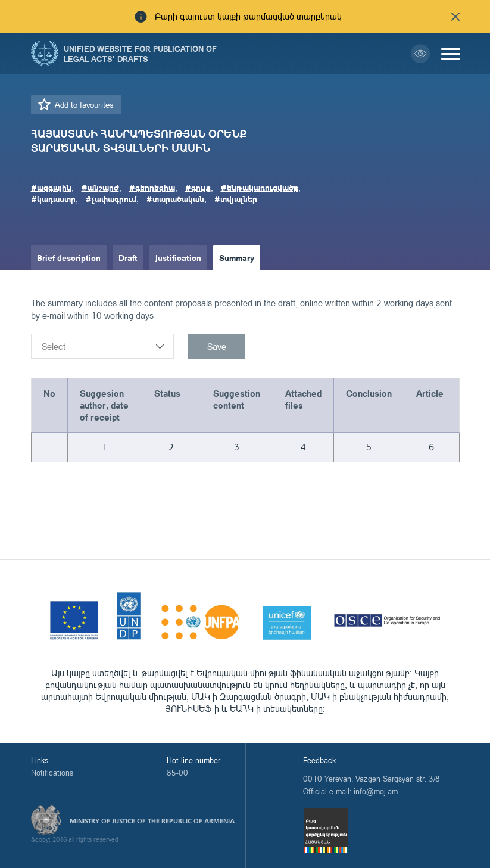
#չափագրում (111, 198)
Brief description (69, 257)
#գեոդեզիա (152, 187)
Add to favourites (84, 105)
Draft (128, 257)
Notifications (52, 773)
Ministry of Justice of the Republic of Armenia (152, 821)
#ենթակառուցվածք (260, 187)
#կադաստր (53, 198)
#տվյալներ (236, 198)
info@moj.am (376, 791)
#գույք (198, 187)
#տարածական (175, 198)
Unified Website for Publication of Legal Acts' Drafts (140, 54)
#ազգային (51, 187)
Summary (237, 257)
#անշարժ (100, 187)
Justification (178, 257)
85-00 (177, 773)
